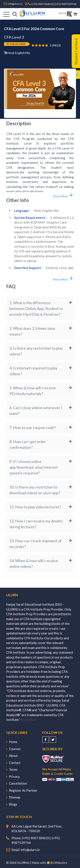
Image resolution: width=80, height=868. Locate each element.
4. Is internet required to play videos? (33, 371)
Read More (28, 720)
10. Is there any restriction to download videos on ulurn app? (35, 490)
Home (12, 742)
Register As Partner (22, 790)
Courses (13, 749)
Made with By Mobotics (50, 863)
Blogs (12, 804)
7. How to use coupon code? (33, 427)
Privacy (13, 776)
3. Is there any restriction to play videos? (36, 351)
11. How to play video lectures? (35, 507)
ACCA (63, 13)
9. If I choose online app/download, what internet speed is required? (34, 467)
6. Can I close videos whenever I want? (36, 411)
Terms (12, 769)
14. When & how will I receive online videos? (34, 563)
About (12, 756)
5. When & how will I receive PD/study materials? (33, 391)
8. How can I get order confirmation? (28, 444)
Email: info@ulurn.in (26, 850)
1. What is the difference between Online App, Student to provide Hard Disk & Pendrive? (36, 308)
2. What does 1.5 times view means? (32, 331)
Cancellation (17, 783)
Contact (13, 763)
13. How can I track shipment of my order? (36, 544)
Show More (63, 195)
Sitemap (13, 797)
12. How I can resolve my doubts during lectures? (36, 524)
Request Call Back (76, 51)
